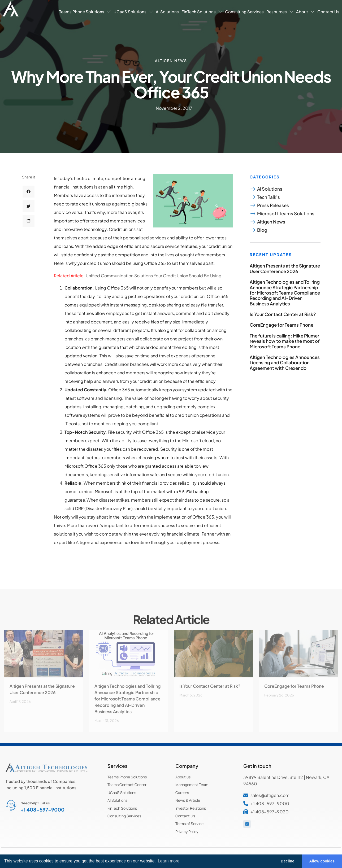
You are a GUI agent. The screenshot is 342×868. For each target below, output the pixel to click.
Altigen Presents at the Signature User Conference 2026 (285, 268)
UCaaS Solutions (133, 12)
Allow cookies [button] (322, 861)
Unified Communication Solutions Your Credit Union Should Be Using (154, 276)
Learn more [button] (169, 861)
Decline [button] (287, 861)
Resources (280, 12)
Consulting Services (244, 12)
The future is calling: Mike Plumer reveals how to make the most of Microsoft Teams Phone (285, 341)
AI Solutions (167, 12)
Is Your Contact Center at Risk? (283, 314)
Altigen (83, 542)
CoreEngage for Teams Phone (282, 325)
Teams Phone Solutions (85, 12)
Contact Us (328, 12)
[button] (29, 216)
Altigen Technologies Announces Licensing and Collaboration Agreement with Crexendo (285, 363)
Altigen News (171, 60)
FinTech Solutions (202, 12)
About (305, 12)
